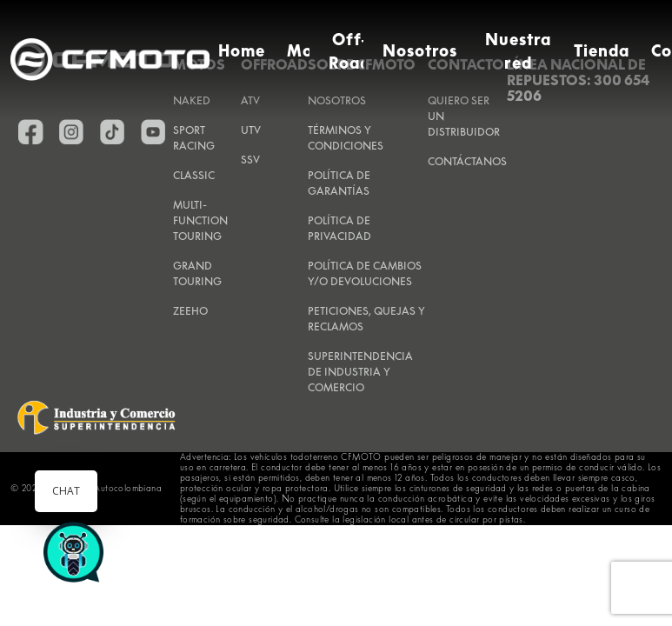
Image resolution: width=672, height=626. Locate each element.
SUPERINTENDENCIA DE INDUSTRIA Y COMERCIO (360, 372)
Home (242, 51)
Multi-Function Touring (200, 220)
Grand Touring (197, 273)
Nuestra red (519, 51)
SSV (250, 160)
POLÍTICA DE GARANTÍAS (339, 183)
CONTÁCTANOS (467, 161)
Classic (194, 175)
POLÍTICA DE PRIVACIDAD (339, 228)
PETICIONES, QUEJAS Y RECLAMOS (366, 319)
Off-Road (349, 51)
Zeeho (190, 311)
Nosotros (420, 51)
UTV (251, 130)
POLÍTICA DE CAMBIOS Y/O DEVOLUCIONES (365, 273)
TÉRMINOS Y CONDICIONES (346, 138)
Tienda (602, 51)
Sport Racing (194, 138)
